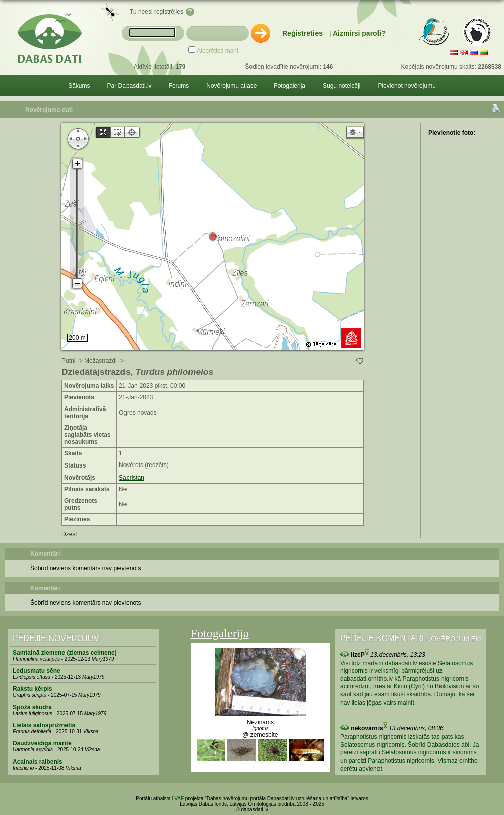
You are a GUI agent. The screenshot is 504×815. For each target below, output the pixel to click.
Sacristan (132, 478)
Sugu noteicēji (341, 86)
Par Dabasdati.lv (130, 86)
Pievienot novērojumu (406, 86)
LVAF (178, 799)
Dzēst (69, 534)
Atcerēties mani (217, 51)
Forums (179, 86)
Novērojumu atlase (231, 86)
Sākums (79, 86)
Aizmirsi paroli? (359, 33)
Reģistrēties (302, 33)
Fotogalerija (290, 86)
